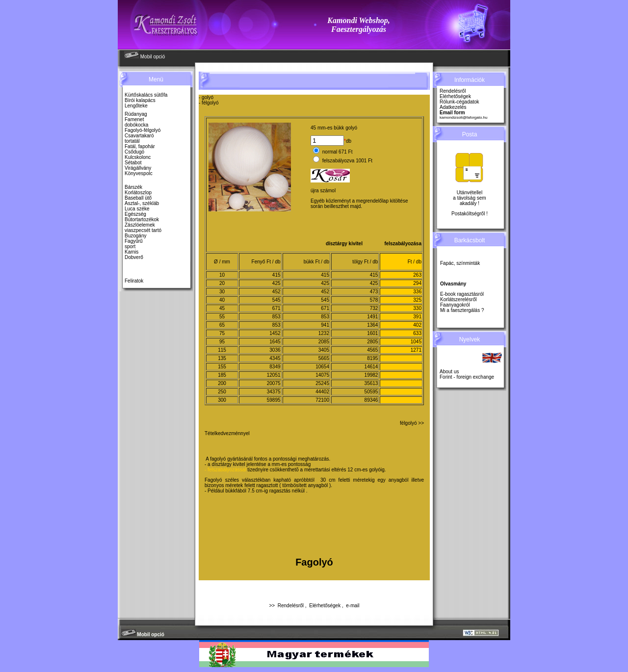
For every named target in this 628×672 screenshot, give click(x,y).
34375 (274, 392)
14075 (322, 375)
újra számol (323, 191)
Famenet (134, 119)
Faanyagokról (455, 305)
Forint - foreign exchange (467, 377)
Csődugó (134, 152)
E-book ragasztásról (462, 294)
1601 (372, 333)
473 (374, 292)
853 (276, 317)
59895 (274, 400)
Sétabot (133, 163)
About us (449, 372)
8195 (372, 358)
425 (276, 283)
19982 (371, 375)
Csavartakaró (139, 136)
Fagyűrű (134, 241)
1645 (275, 342)
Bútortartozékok (142, 220)
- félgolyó (209, 103)
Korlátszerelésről (458, 299)
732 (374, 308)
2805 (372, 342)
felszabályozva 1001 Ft (347, 161)
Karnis (131, 252)
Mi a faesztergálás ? (462, 310)
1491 (372, 317)
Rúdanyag (136, 114)
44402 (322, 392)
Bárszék (133, 187)
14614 (371, 367)
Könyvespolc (139, 173)
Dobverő (134, 257)
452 (276, 292)
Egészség (135, 214)
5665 (324, 358)
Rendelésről (291, 606)
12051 (274, 375)
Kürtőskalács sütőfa (146, 95)
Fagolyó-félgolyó (143, 130)
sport (130, 246)
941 (325, 325)
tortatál (132, 141)
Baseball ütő (138, 198)
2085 (324, 342)
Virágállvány (138, 168)
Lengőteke (136, 106)
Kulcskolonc (138, 157)
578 (374, 300)
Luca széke (137, 209)
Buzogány (135, 236)
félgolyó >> (412, 423)
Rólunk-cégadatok (459, 102)
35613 (371, 383)
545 (276, 300)
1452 (275, 333)
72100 (322, 400)
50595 (371, 392)
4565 (372, 350)
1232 (324, 333)
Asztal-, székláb (142, 203)
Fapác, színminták (460, 263)
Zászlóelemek (140, 225)
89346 (371, 400)
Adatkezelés (453, 107)
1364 (372, 325)
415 (276, 275)
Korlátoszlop (138, 193)
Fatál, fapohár (140, 146)
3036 (275, 350)
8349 (275, 367)
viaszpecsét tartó (143, 230)
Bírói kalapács (140, 100)
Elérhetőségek (325, 606)
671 (276, 308)
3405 (324, 350)
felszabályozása (403, 244)
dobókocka (136, 125)
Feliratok (134, 281)
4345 (275, 358)
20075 (274, 383)
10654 (322, 367)
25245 (322, 383)
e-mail (353, 606)
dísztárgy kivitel (344, 244)
